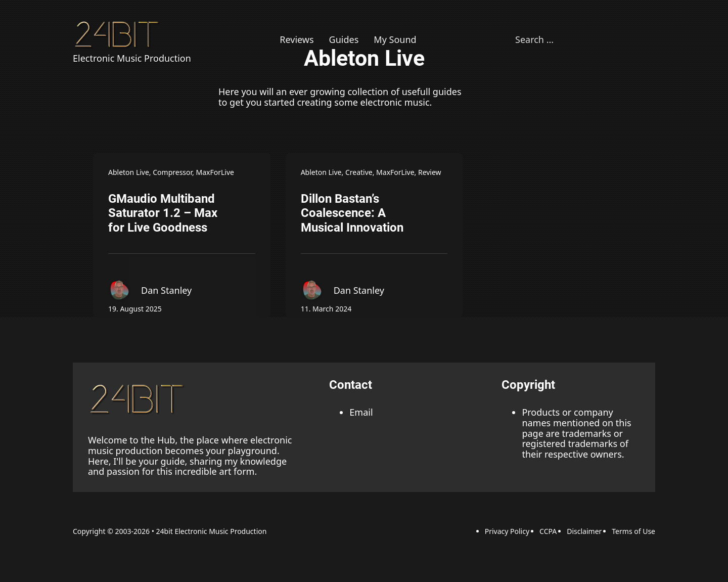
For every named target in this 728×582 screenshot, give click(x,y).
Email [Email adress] (361, 412)
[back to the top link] (139, 399)
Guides (344, 40)
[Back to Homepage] (118, 34)
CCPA (548, 531)
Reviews (297, 40)
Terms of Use (633, 531)
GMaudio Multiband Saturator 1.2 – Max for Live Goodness (163, 213)
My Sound (395, 40)
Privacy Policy (507, 531)
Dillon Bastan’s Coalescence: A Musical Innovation (352, 213)
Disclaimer (584, 531)
